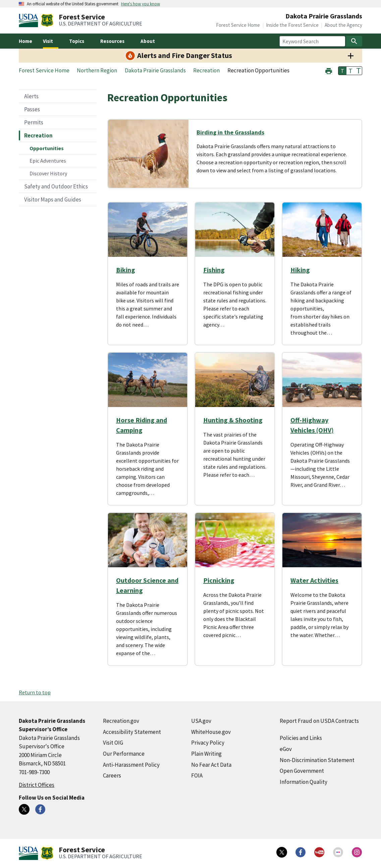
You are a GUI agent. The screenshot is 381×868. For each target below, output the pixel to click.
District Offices (37, 785)
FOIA (197, 775)
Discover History (48, 173)
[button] (329, 70)
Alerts (31, 96)
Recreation (38, 135)
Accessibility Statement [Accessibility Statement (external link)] (132, 732)
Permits (34, 122)
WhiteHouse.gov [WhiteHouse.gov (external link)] (211, 732)
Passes (32, 109)
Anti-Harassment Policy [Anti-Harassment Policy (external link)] (131, 765)
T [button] (342, 71)
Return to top (35, 692)
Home (25, 41)
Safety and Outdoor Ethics (56, 186)
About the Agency (343, 25)
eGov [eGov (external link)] (286, 749)
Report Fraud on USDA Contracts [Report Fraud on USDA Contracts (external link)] (319, 721)
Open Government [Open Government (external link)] (302, 771)
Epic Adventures (48, 161)
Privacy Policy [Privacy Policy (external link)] (208, 743)
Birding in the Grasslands (230, 132)
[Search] (354, 41)
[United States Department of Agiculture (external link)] (30, 20)
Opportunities (47, 148)
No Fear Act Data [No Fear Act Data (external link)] (211, 765)
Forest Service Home (238, 25)
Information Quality (304, 782)
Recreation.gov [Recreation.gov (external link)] (121, 721)
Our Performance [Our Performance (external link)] (124, 754)
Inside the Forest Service (292, 25)
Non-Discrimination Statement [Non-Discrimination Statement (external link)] (317, 760)
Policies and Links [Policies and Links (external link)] (301, 738)
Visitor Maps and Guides (53, 199)
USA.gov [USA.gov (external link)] (201, 721)
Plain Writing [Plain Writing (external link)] (206, 754)
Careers (112, 775)
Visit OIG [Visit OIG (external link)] (113, 743)
